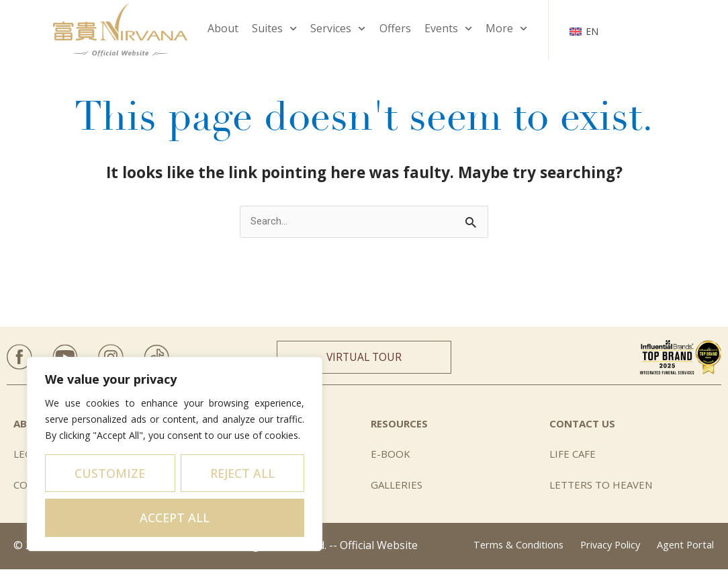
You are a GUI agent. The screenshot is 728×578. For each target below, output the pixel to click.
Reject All (242, 473)
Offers (395, 28)
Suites (274, 29)
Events (448, 29)
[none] (584, 30)
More (506, 29)
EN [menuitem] (592, 31)
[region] (175, 454)
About (223, 28)
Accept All (175, 518)
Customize (110, 473)
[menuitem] (584, 30)
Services (338, 29)
